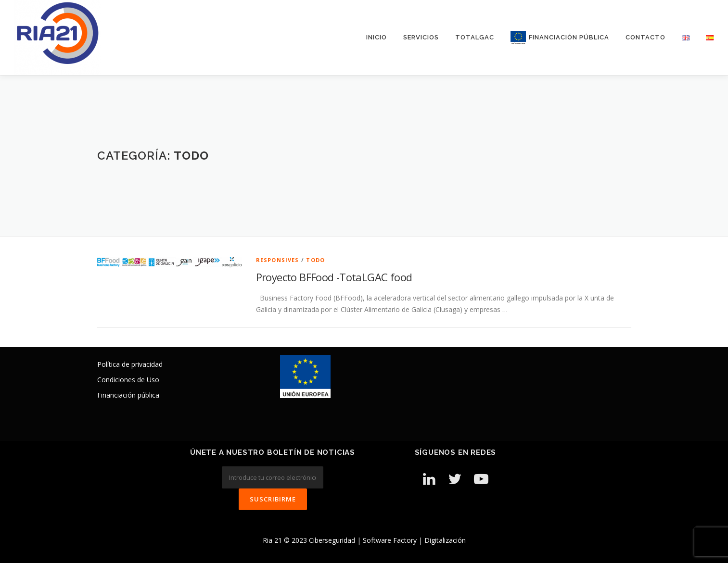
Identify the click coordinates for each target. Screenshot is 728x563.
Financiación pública (128, 395)
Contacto (645, 37)
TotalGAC (475, 37)
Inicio (377, 37)
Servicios (421, 37)
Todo (315, 260)
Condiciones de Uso (128, 380)
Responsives (278, 260)
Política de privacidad (130, 364)
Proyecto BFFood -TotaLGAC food (334, 277)
